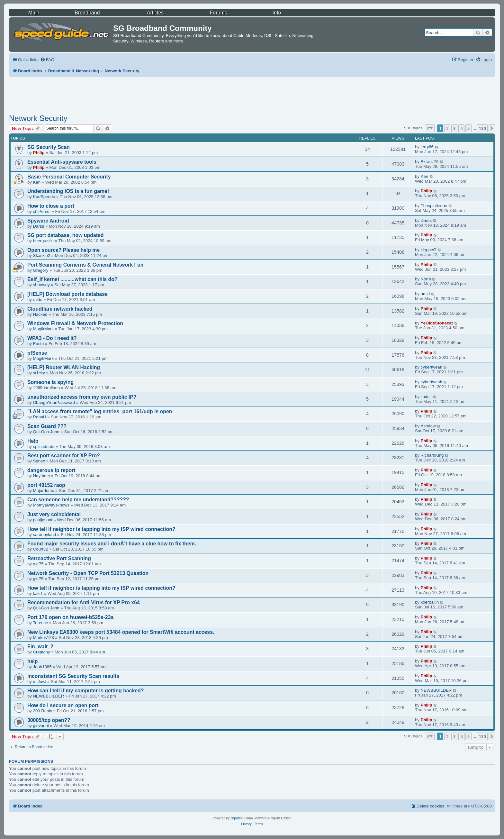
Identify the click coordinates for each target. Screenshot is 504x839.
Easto (39, 344)
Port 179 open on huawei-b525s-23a (70, 617)
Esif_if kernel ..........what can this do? (72, 279)
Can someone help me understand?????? (78, 500)
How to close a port (51, 206)
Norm (426, 279)
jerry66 (427, 147)
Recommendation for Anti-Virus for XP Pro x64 (84, 602)
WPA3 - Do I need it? (52, 338)
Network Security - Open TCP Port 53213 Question (88, 573)
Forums (219, 13)
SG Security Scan (49, 147)
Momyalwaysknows (51, 505)
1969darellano (47, 388)
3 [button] (454, 128)
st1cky (39, 373)
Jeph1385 (42, 667)
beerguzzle (44, 241)
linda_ (426, 397)
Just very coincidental (54, 514)
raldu (38, 300)
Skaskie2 (42, 255)
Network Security (38, 118)
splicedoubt (44, 447)
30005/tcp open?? (49, 720)
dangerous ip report (51, 470)
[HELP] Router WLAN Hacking (64, 367)
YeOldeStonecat (437, 323)
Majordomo (44, 491)
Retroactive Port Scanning (59, 558)
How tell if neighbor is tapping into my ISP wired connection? (101, 529)
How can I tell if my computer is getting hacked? (85, 691)
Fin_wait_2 (40, 647)
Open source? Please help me (63, 250)
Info (277, 13)
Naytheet (42, 476)
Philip (39, 153)
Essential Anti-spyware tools (62, 162)
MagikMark (43, 329)
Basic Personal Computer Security (69, 177)
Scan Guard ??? (47, 426)
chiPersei (42, 211)
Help (33, 441)
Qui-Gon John (46, 432)
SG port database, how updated (65, 235)
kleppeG (429, 250)
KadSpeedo (44, 197)
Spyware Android (48, 221)
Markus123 (44, 638)
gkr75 (38, 564)
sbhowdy (41, 285)
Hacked (40, 314)
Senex (39, 461)
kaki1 (38, 593)
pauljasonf (43, 520)
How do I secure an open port (63, 705)
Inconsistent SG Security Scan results (73, 676)
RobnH (40, 417)
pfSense (37, 353)
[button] (430, 128)
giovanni (41, 726)
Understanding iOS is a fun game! (68, 191)
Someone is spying (50, 382)
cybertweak (432, 367)
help (33, 661)
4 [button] (461, 128)
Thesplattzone (434, 206)
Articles (155, 13)
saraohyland (45, 535)
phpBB (235, 818)
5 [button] (468, 128)
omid (425, 294)
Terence (41, 623)
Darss (39, 226)
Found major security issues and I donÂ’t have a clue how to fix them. (112, 544)
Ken (37, 182)
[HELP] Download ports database (67, 294)
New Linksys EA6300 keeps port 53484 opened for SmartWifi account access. (121, 632)
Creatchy (42, 652)
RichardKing (432, 455)
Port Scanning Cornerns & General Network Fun (85, 265)
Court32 (41, 549)
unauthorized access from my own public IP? (82, 397)
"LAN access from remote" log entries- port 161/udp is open (100, 411)
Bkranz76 (430, 162)
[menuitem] (47, 60)
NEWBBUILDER (49, 696)
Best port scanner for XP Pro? (64, 456)
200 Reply (43, 711)
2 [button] (447, 128)
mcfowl (40, 682)
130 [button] (482, 128)
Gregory (41, 270)
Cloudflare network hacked (60, 309)
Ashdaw (428, 426)
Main (34, 13)
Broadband (87, 13)
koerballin (430, 602)
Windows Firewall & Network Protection (75, 323)
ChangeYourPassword (54, 402)
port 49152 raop (46, 485)
